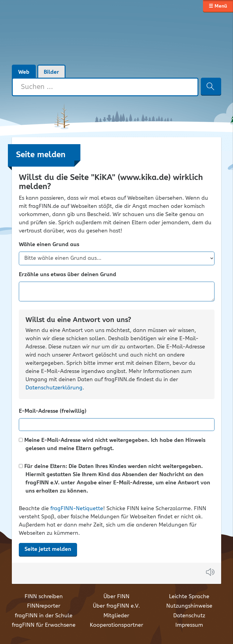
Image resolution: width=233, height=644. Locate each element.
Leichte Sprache (189, 597)
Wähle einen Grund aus (49, 245)
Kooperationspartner (116, 625)
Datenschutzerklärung (54, 388)
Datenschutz (189, 616)
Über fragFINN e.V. (116, 606)
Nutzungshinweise (189, 606)
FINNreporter (44, 606)
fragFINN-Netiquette (77, 509)
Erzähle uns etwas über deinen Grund (68, 275)
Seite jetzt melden (48, 549)
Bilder (51, 72)
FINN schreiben (44, 597)
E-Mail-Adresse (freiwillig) (53, 411)
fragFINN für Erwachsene (44, 625)
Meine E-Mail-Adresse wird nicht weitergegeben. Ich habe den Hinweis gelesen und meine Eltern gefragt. (112, 445)
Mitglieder (116, 616)
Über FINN (116, 597)
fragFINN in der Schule (44, 616)
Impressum (189, 625)
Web (24, 72)
